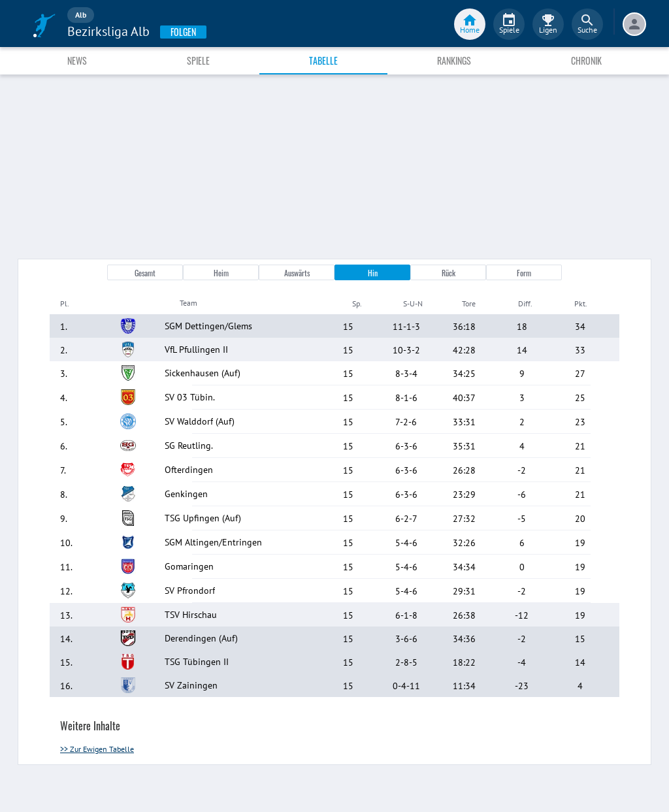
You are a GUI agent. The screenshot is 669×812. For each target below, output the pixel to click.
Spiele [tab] (198, 60)
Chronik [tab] (586, 60)
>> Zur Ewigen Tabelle (97, 749)
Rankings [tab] (454, 60)
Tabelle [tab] (323, 60)
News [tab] (77, 60)
